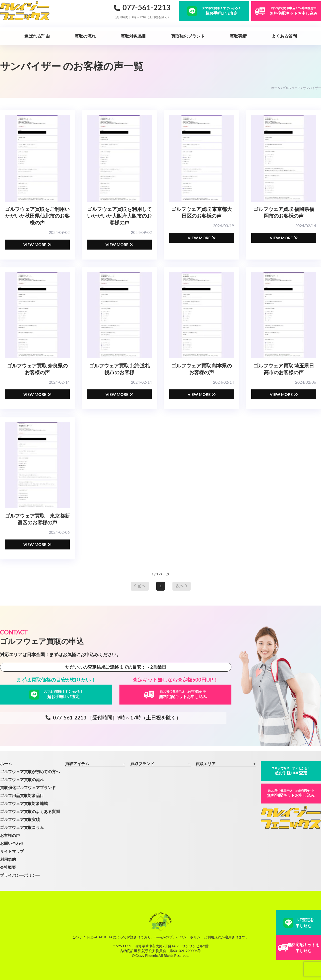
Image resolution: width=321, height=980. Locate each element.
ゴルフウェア (292, 88)
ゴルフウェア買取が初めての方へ (30, 771)
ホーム (276, 88)
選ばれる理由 (37, 36)
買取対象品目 (133, 36)
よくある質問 (284, 36)
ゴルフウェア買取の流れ (22, 779)
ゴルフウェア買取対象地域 (24, 803)
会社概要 (8, 867)
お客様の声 (10, 835)
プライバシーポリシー (20, 875)
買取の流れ (85, 36)
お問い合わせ (12, 843)
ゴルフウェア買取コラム (22, 827)
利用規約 (8, 859)
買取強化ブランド (188, 36)
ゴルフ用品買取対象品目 (22, 795)
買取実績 (238, 36)
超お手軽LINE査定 (291, 771)
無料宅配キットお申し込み (291, 793)
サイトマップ (12, 851)
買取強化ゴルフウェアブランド (28, 787)
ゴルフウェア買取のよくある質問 (30, 811)
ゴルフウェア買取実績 (20, 819)
